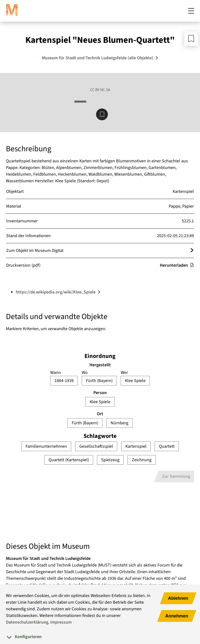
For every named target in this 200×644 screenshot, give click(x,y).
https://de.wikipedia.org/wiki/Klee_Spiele (56, 292)
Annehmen (177, 616)
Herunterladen (177, 265)
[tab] (100, 637)
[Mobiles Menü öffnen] (191, 11)
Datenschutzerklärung (27, 622)
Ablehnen (178, 598)
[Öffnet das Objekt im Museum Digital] (192, 251)
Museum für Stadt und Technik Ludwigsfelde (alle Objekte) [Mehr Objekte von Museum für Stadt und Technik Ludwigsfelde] (98, 58)
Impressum (61, 622)
